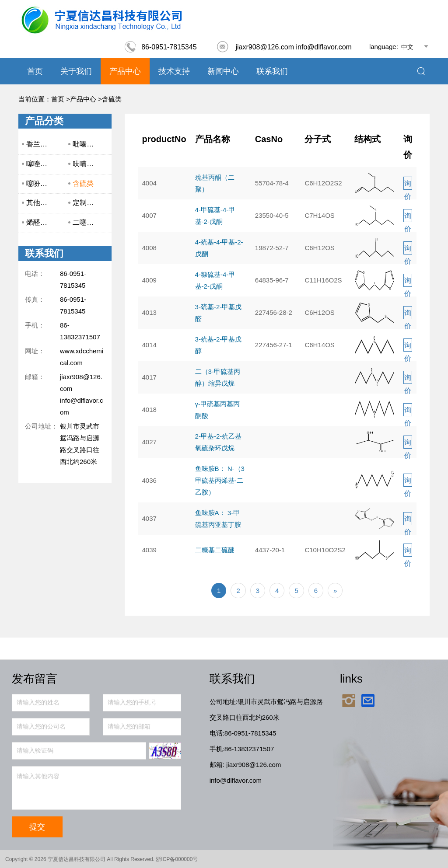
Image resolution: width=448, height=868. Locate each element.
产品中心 (125, 71)
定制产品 (87, 203)
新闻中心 (223, 71)
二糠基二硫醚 (215, 550)
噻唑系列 (40, 164)
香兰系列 (40, 144)
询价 (408, 185)
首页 (35, 71)
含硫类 (112, 99)
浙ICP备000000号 (177, 859)
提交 (37, 827)
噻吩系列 (40, 183)
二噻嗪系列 (90, 222)
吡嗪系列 (87, 144)
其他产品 (40, 203)
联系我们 (272, 71)
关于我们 (76, 71)
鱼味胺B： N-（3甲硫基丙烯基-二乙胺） (220, 480)
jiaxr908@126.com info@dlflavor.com (284, 47)
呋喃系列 (87, 164)
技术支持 (174, 71)
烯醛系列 (40, 222)
